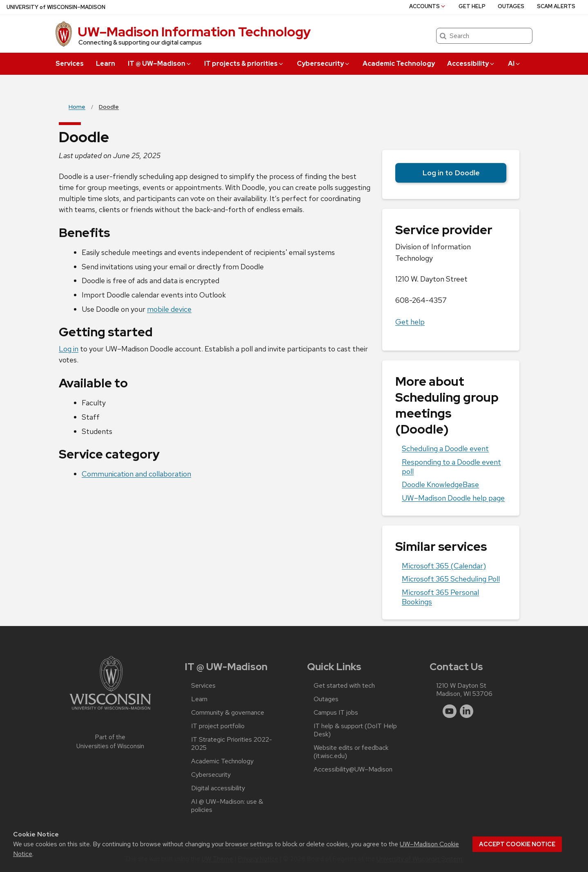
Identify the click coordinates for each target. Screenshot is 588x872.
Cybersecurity (324, 64)
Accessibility (471, 64)
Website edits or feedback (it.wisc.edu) (351, 752)
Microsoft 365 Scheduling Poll (451, 579)
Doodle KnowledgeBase (440, 484)
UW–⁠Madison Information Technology (194, 32)
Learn (106, 64)
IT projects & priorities (244, 64)
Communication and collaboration (136, 474)
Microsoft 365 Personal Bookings (440, 597)
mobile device (169, 309)
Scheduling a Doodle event (445, 448)
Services (70, 64)
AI (514, 64)
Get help (472, 6)
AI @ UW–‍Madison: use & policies (227, 806)
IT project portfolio (218, 726)
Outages (511, 6)
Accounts (428, 6)
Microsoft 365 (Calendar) (444, 566)
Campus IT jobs (336, 713)
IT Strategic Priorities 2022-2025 (232, 744)
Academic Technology (399, 64)
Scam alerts (556, 6)
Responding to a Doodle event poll (451, 467)
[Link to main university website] (110, 711)
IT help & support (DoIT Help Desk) (355, 730)
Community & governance (228, 713)
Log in (69, 349)
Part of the (110, 742)
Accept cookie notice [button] (517, 844)
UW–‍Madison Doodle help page (453, 498)
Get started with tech (344, 686)
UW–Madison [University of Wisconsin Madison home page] (56, 7)
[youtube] (450, 711)
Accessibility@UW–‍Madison (353, 769)
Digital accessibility (218, 788)
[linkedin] (467, 711)
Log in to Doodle (451, 173)
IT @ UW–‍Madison (160, 64)
